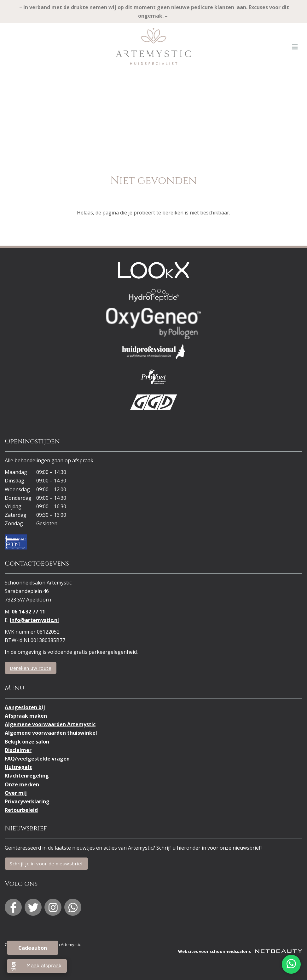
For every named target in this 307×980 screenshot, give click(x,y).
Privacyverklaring (27, 801)
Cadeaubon (33, 948)
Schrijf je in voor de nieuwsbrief (46, 863)
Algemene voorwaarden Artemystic (50, 724)
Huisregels (18, 767)
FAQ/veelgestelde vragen (37, 759)
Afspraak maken (26, 716)
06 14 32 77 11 (28, 612)
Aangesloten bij (25, 707)
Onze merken (22, 784)
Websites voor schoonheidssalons (240, 951)
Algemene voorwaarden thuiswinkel (51, 733)
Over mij (16, 793)
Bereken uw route (31, 668)
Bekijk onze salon (27, 742)
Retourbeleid (21, 810)
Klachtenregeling (27, 776)
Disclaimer (18, 750)
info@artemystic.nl (34, 620)
